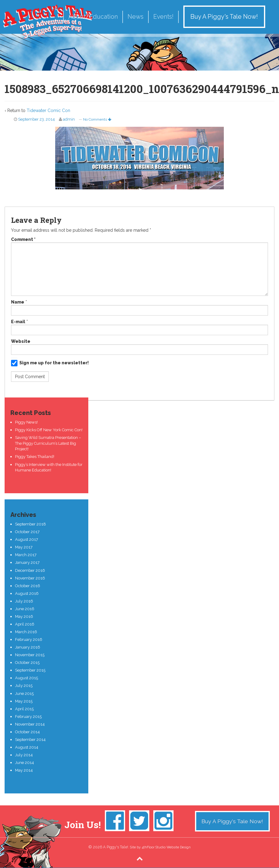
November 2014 (30, 724)
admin (69, 119)
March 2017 (26, 555)
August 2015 (27, 678)
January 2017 (27, 562)
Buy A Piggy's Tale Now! (224, 17)
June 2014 (25, 763)
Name (18, 302)
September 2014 (30, 740)
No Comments (97, 119)
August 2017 (27, 539)
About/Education (93, 17)
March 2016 (26, 632)
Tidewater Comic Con (48, 110)
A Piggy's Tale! (48, 21)
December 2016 (30, 570)
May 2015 (24, 701)
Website (21, 341)
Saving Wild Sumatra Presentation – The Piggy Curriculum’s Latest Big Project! (48, 443)
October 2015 (27, 663)
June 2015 (24, 694)
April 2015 (24, 709)
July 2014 (24, 755)
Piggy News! (26, 422)
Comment (23, 239)
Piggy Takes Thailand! (35, 457)
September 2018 (31, 524)
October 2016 (28, 586)
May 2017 (24, 547)
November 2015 (30, 655)
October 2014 (27, 732)
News (136, 17)
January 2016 (28, 647)
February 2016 (29, 639)
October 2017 (27, 532)
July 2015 (24, 686)
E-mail (18, 322)
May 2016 (24, 616)
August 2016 (27, 593)
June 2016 (25, 609)
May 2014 (24, 770)
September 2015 (30, 670)
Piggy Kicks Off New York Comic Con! (49, 430)
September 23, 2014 (36, 119)
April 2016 (25, 624)
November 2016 (30, 578)
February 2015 (28, 717)
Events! (163, 17)
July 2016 (24, 601)
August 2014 (27, 747)
